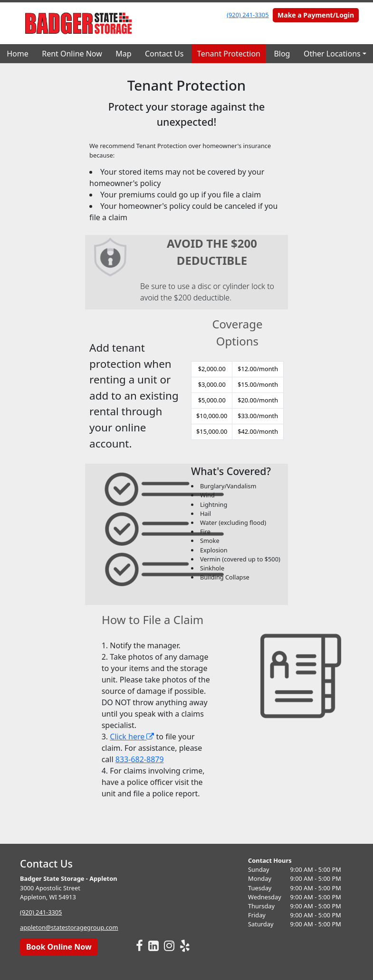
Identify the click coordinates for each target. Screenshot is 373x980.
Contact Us (164, 54)
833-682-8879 (140, 759)
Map (123, 54)
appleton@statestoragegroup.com (69, 927)
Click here (132, 737)
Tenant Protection (229, 54)
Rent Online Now (72, 54)
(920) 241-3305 (248, 15)
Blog (282, 54)
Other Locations (332, 54)
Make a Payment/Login (316, 15)
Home (18, 54)
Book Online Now (59, 947)
